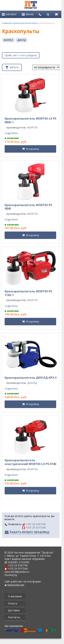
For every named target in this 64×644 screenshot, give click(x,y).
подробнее (11, 133)
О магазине (15, 596)
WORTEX (8, 40)
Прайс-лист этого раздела (21, 55)
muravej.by (11, 575)
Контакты (14, 617)
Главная (7, 23)
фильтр (12, 67)
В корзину (33, 149)
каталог (9, 14)
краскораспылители (25, 23)
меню (28, 14)
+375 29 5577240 (34, 528)
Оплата (13, 603)
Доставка (14, 610)
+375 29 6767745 (34, 524)
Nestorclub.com (16, 585)
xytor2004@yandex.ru (17, 572)
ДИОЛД (22, 40)
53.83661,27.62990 (18, 562)
